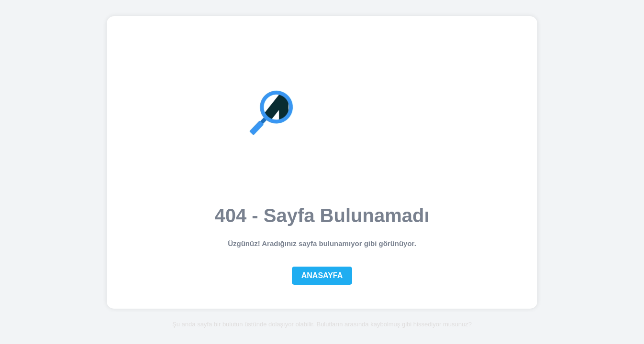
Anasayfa (322, 275)
